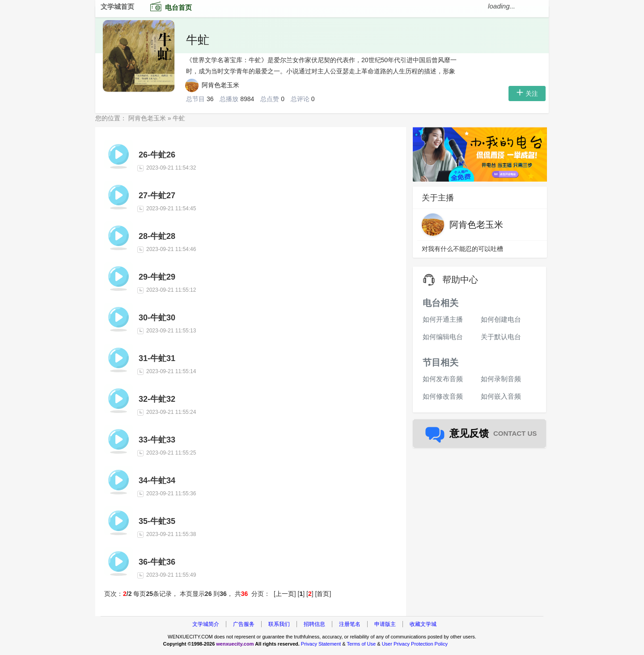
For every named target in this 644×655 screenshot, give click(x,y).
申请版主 (385, 624)
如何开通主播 (443, 319)
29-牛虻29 (157, 277)
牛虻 (198, 40)
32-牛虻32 (157, 399)
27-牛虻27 (157, 196)
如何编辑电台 (443, 337)
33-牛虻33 (157, 440)
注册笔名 (350, 624)
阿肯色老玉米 (212, 85)
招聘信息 (314, 624)
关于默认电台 (501, 337)
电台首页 (169, 6)
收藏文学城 (423, 624)
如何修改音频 (443, 396)
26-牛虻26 (157, 155)
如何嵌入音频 (501, 396)
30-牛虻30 (157, 318)
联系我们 (279, 624)
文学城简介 (206, 624)
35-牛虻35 (157, 521)
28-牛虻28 (157, 236)
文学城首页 (117, 6)
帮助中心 (460, 280)
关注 (527, 94)
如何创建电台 (501, 319)
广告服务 (244, 624)
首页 (323, 594)
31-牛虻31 (157, 358)
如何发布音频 (443, 379)
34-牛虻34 (157, 481)
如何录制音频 (501, 379)
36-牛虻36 (157, 562)
